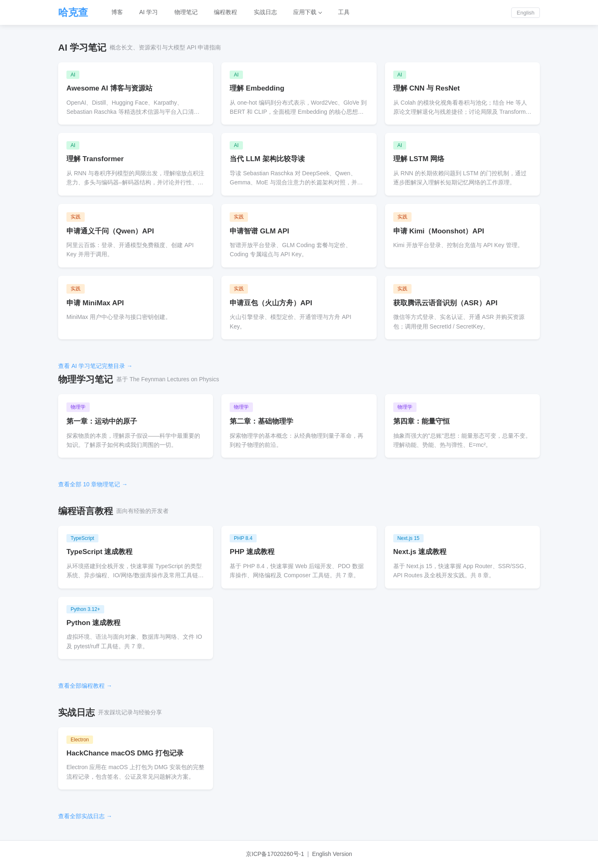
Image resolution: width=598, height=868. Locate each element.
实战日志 (266, 12)
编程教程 (226, 12)
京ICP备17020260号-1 (275, 854)
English (526, 13)
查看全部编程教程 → (85, 686)
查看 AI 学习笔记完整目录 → (95, 366)
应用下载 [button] (306, 12)
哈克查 (73, 12)
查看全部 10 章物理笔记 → (93, 484)
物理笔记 (186, 12)
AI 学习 (149, 12)
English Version (332, 854)
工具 (345, 12)
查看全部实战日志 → (85, 816)
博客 (117, 12)
